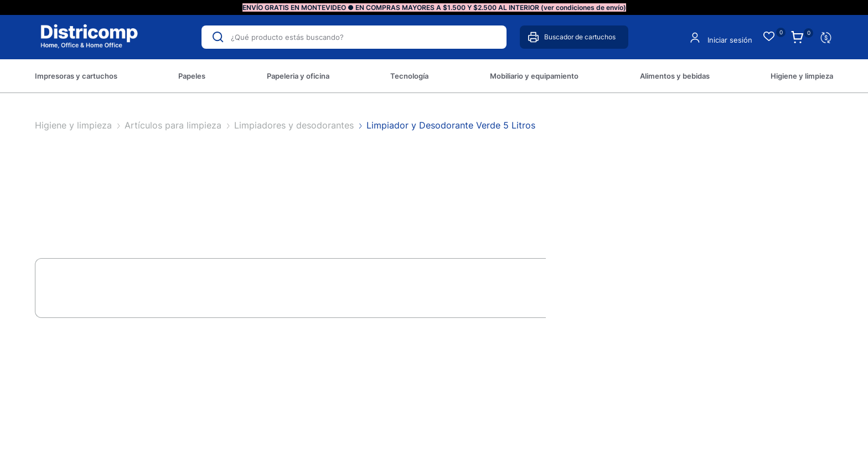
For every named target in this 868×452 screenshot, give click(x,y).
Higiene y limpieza (75, 125)
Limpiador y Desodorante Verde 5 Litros (451, 125)
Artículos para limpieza (174, 125)
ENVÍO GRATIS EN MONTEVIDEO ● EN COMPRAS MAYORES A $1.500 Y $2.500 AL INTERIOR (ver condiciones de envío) (434, 7)
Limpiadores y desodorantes (295, 125)
